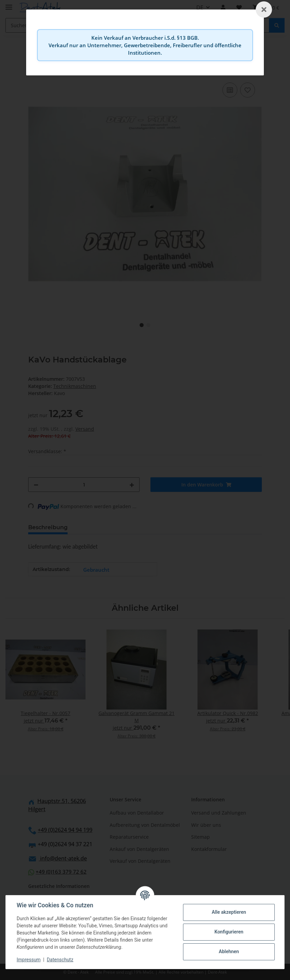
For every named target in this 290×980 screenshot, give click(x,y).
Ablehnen (229, 951)
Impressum (29, 960)
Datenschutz (60, 960)
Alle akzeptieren (229, 912)
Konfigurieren (229, 932)
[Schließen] (264, 10)
